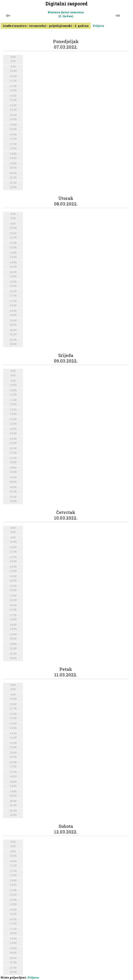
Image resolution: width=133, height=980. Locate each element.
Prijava (98, 26)
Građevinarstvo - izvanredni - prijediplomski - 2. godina (46, 26)
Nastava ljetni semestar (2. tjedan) (66, 14)
